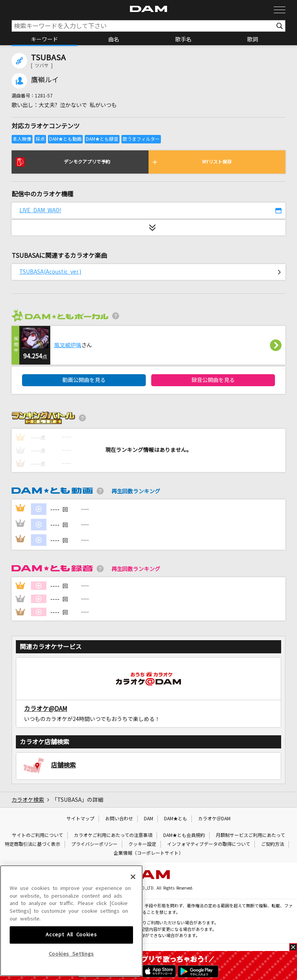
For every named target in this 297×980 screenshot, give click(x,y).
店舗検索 (63, 765)
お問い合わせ (119, 819)
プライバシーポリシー (94, 844)
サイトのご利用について (38, 835)
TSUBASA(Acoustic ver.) (50, 272)
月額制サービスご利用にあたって (250, 835)
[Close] (133, 924)
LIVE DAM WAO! (40, 210)
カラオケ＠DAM (214, 819)
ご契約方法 (273, 844)
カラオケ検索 (28, 800)
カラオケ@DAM (46, 709)
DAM (148, 819)
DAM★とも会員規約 (184, 835)
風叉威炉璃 (68, 345)
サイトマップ (80, 819)
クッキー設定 (142, 844)
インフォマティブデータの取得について (209, 844)
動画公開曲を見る (84, 380)
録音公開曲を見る (213, 380)
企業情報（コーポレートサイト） (148, 853)
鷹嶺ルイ (45, 80)
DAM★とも (176, 819)
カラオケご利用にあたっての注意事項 (113, 835)
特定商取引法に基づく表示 (32, 844)
